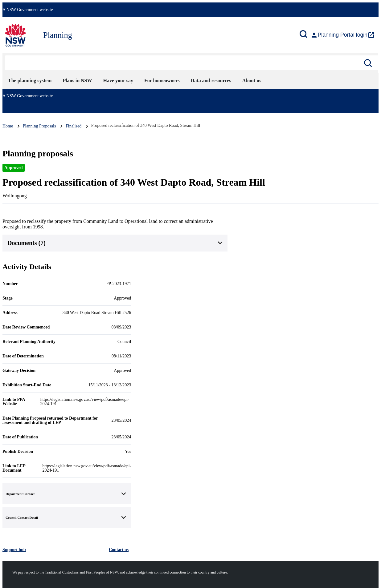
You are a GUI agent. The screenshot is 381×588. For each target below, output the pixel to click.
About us (252, 81)
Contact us (119, 550)
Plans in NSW (77, 81)
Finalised (74, 126)
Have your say (118, 81)
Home (8, 126)
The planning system (30, 81)
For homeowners (162, 81)
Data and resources (211, 81)
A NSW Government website (28, 10)
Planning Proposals (39, 126)
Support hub (14, 550)
